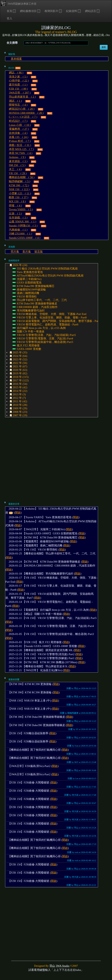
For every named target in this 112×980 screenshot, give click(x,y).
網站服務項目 (28, 11)
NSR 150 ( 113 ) (19, 189)
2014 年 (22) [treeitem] (18, 391)
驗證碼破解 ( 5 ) (20, 181)
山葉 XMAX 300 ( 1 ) (23, 222)
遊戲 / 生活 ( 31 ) (20, 145)
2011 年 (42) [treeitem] (18, 401)
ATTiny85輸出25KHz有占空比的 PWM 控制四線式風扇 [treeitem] (48, 276)
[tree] (52, 340)
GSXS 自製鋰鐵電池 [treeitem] (27, 283)
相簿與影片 (51, 11)
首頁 (9, 11)
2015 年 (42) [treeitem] (18, 387)
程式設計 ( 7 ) (18, 121)
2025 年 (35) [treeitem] (18, 352)
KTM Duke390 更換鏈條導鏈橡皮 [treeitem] (35, 304)
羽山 (52, 966)
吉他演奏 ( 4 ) (18, 133)
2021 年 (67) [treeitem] (18, 366)
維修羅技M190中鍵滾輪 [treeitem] (29, 290)
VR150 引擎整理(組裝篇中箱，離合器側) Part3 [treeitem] (43, 342)
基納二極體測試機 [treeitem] (26, 293)
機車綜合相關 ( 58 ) (22, 177)
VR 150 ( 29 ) (18, 173)
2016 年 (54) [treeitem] (18, 384)
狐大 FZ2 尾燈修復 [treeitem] (26, 345)
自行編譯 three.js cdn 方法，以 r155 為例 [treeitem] (39, 328)
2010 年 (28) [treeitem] (18, 405)
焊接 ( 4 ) (15, 206)
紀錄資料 (72, 11)
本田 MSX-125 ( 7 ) (21, 149)
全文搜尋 (12, 43)
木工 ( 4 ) (15, 169)
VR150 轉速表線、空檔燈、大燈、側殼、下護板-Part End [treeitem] (49, 314)
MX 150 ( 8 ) (17, 201)
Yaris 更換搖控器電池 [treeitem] (28, 272)
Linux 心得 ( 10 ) (20, 125)
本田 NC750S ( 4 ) (21, 153)
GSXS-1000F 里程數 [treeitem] (27, 349)
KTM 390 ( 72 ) (19, 185)
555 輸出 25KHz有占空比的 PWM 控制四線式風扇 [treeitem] (45, 269)
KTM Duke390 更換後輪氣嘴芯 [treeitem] (33, 286)
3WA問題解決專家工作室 (19, 3)
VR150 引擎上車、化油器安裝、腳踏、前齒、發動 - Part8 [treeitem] (50, 318)
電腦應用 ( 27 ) (19, 129)
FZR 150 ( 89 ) (18, 89)
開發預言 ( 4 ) (18, 105)
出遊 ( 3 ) (15, 214)
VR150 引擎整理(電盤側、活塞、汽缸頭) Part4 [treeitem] (43, 339)
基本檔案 (16, 59)
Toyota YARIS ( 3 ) (21, 209)
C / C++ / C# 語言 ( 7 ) (23, 117)
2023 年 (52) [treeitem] (18, 359)
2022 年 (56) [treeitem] (18, 363)
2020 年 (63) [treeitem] (18, 370)
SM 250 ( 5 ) (17, 165)
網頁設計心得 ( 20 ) (22, 109)
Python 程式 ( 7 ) (20, 141)
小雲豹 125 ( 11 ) (20, 193)
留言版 (39, 252)
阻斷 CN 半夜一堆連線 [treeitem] (28, 332)
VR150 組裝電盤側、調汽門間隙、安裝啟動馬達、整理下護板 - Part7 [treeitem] (56, 321)
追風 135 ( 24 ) (19, 137)
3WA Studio (63, 966)
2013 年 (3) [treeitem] (17, 394)
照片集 (15, 252)
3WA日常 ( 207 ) (20, 93)
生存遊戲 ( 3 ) (18, 218)
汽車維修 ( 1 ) (18, 230)
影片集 (27, 252)
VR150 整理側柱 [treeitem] (25, 297)
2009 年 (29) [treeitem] (18, 408)
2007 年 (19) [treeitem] (18, 415)
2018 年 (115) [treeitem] (19, 377)
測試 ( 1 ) (15, 101)
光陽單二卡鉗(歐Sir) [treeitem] (27, 279)
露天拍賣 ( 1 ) (18, 85)
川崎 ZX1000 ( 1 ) (20, 234)
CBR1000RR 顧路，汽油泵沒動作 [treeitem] (35, 307)
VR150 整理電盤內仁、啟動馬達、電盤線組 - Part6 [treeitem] (45, 325)
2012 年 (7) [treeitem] (17, 398)
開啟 (18, 513)
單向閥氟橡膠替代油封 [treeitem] (29, 311)
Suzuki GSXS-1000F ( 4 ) (25, 238)
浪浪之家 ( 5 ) (18, 77)
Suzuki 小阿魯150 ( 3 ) (23, 226)
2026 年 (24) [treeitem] (18, 265)
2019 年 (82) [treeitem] (18, 373)
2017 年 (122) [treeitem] (19, 380)
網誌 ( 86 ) (16, 73)
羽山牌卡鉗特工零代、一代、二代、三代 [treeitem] (40, 300)
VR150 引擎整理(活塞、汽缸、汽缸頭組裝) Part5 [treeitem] (44, 335)
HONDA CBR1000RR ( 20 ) (26, 113)
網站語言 (91, 11)
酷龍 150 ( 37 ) (19, 197)
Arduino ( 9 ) (17, 157)
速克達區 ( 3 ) (18, 161)
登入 (9, 18)
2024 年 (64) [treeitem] (18, 356)
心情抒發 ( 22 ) (19, 81)
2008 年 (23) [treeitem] (18, 412)
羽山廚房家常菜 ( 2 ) (22, 97)
